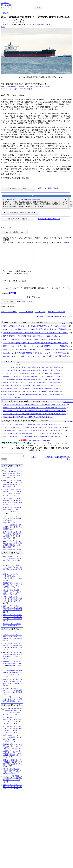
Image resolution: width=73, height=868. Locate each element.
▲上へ (25, 322)
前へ (70, 322)
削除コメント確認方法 (56, 317)
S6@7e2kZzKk (35, 200)
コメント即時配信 (26, 317)
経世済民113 (6, 5)
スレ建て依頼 (40, 317)
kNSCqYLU (49, 25)
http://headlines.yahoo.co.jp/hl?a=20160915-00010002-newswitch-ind (25, 86)
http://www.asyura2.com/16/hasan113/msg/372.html (12, 23)
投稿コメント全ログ (9, 317)
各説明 (66, 242)
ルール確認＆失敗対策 (25, 307)
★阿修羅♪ (5, 3)
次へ (65, 322)
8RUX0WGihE (27, 200)
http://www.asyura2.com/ (37, 446)
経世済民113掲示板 (54, 322)
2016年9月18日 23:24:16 (14, 199)
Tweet (3, 27)
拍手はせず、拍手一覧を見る (49, 188)
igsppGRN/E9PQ (41, 25)
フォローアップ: (7, 227)
